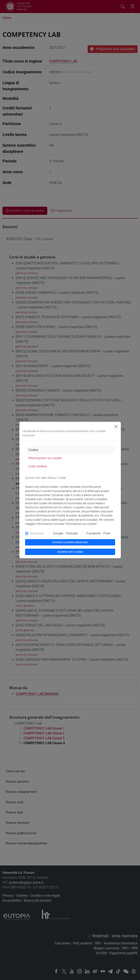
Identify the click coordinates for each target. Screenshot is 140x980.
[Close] (116, 427)
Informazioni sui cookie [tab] (45, 458)
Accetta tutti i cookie (70, 552)
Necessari (37, 533)
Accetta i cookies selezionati (70, 542)
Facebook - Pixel (98, 533)
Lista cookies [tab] (38, 466)
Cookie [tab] (33, 450)
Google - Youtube (65, 533)
